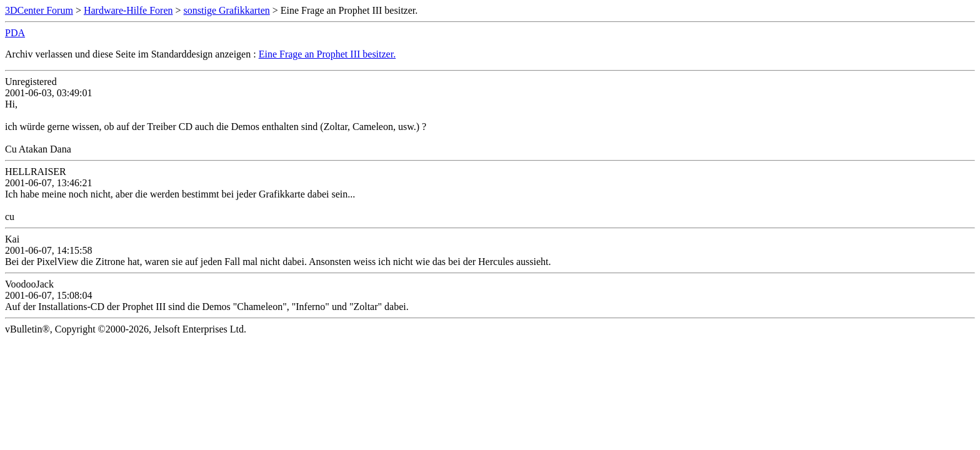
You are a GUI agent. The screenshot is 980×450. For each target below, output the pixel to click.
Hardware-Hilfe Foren (128, 10)
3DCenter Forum (39, 10)
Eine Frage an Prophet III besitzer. (327, 54)
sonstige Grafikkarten (227, 10)
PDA (15, 33)
